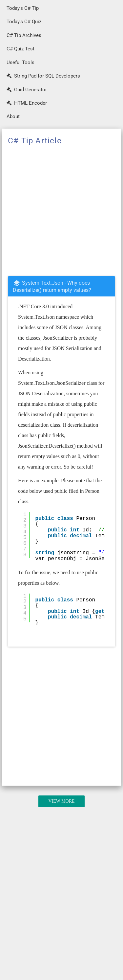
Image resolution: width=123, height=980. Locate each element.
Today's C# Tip (23, 8)
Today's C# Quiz (24, 22)
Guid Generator (27, 90)
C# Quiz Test (20, 49)
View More (61, 801)
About (13, 116)
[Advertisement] (61, 211)
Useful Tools (20, 62)
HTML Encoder (27, 103)
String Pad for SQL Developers (43, 76)
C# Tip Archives (24, 35)
